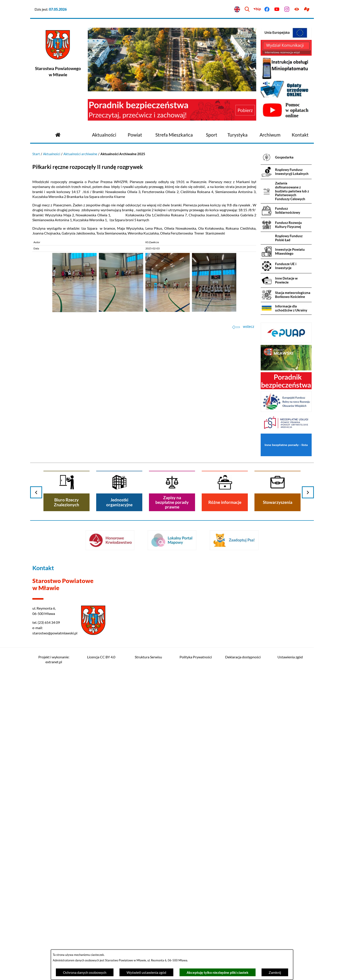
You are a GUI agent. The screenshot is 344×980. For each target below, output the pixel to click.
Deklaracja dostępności (243, 657)
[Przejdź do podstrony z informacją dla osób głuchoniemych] (307, 9)
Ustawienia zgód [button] (290, 657)
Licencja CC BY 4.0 (101, 657)
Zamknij (275, 972)
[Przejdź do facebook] (267, 9)
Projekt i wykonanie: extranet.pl (54, 659)
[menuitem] (104, 135)
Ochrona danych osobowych (85, 972)
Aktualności (52, 154)
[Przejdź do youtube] (277, 9)
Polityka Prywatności (196, 657)
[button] (74, 311)
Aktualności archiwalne (80, 154)
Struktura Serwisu (148, 657)
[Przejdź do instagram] (287, 9)
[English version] (237, 9)
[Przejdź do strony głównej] (58, 134)
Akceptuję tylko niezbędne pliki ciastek (218, 972)
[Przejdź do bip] (257, 9)
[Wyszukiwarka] (247, 9)
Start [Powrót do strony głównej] (36, 154)
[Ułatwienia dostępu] (297, 9)
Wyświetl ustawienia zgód (146, 972)
